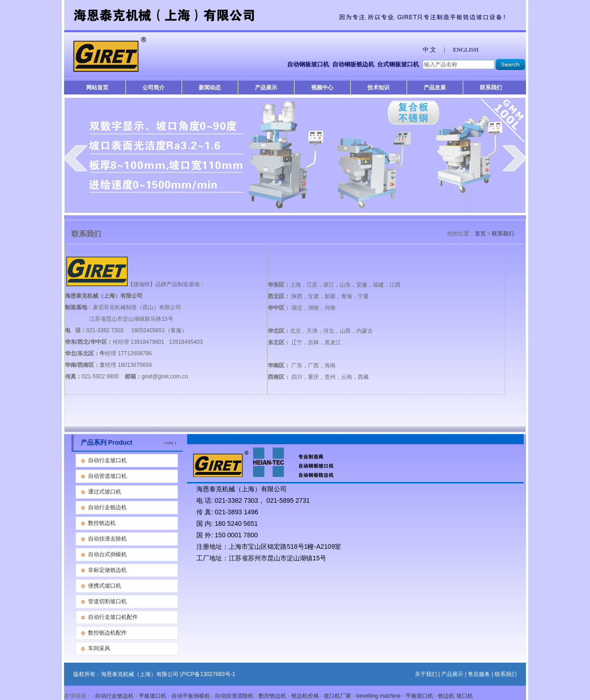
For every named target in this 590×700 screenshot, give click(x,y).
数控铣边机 (102, 523)
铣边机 (446, 696)
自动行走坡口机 (107, 460)
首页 (480, 234)
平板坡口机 (153, 696)
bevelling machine (378, 696)
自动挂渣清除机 (234, 696)
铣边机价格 (305, 696)
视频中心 (322, 88)
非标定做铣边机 (107, 570)
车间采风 (99, 648)
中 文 (429, 50)
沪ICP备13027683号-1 (207, 674)
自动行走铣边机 (107, 507)
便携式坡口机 (105, 586)
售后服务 (479, 674)
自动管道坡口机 (107, 476)
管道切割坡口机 (107, 601)
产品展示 (266, 88)
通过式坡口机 (105, 492)
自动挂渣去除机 (107, 539)
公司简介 (153, 88)
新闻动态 (210, 88)
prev (75, 158)
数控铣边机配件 (107, 633)
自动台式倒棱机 (107, 554)
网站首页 (97, 88)
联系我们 (491, 88)
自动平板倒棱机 (191, 696)
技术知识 (378, 88)
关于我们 (426, 674)
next (515, 158)
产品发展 (435, 88)
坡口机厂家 (337, 696)
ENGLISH (466, 50)
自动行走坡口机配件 (113, 617)
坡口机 (465, 696)
